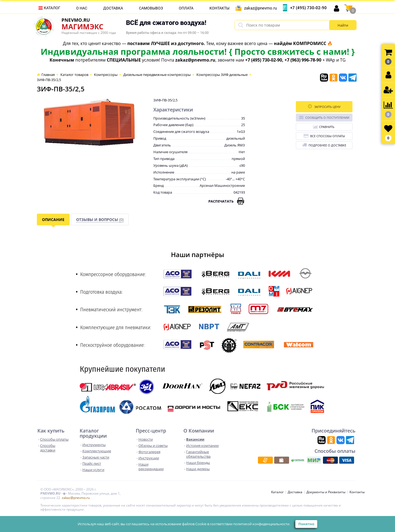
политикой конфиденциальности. (262, 524)
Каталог (52, 8)
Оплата (186, 8)
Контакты (219, 8)
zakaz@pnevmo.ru (260, 8)
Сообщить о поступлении (324, 117)
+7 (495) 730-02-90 (308, 8)
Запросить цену (324, 106)
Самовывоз (151, 8)
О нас (82, 8)
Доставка (113, 8)
